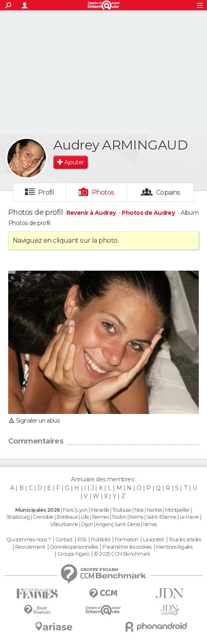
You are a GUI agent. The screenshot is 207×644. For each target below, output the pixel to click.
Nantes (155, 510)
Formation (126, 540)
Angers (103, 524)
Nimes (150, 524)
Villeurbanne (64, 524)
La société (154, 540)
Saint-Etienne (162, 517)
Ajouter (74, 162)
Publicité (101, 540)
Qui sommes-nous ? (28, 540)
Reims (136, 517)
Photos (103, 192)
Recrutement (30, 547)
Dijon (87, 524)
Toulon (119, 517)
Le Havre (189, 517)
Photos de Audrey (148, 213)
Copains (168, 192)
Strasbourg (18, 517)
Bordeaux (67, 517)
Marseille (100, 510)
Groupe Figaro (73, 554)
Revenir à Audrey (92, 213)
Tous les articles (185, 540)
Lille (85, 517)
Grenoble (43, 517)
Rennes (101, 517)
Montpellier (178, 510)
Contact (64, 540)
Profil (46, 192)
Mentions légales (174, 547)
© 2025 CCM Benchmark (122, 554)
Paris (68, 510)
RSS (82, 540)
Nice (139, 510)
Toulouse (122, 510)
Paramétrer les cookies (127, 547)
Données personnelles (74, 547)
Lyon (82, 510)
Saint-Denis (127, 524)
